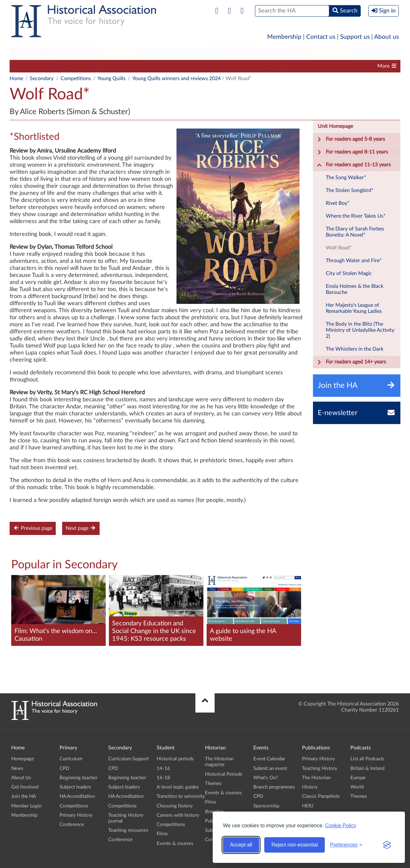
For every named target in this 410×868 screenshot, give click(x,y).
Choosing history (175, 806)
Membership (284, 37)
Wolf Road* (339, 248)
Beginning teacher (108, 66)
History (310, 787)
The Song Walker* (346, 178)
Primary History (76, 815)
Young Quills (111, 79)
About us (386, 37)
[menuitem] (30, 54)
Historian (233, 53)
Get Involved (25, 787)
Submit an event (270, 768)
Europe (358, 778)
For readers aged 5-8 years (351, 139)
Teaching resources (128, 830)
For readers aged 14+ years (351, 362)
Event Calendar (269, 759)
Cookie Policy (341, 826)
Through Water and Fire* (354, 261)
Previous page (33, 528)
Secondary (75, 53)
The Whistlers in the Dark (355, 349)
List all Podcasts (367, 759)
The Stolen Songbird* (350, 190)
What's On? (266, 778)
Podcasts (332, 53)
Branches (378, 53)
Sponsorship (266, 806)
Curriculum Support (35, 66)
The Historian (316, 778)
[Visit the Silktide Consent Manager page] (387, 845)
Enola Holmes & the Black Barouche (355, 289)
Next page (81, 528)
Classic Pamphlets (321, 796)
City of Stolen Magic (349, 273)
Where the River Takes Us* (356, 216)
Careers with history (178, 815)
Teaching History (320, 768)
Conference (72, 825)
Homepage (23, 759)
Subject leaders (155, 66)
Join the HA (24, 796)
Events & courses (175, 843)
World (357, 787)
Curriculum (71, 759)
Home (16, 79)
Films (162, 834)
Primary (30, 53)
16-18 (163, 778)
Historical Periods (224, 774)
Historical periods (175, 759)
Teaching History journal (297, 66)
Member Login (26, 806)
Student (120, 53)
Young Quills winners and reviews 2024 (176, 79)
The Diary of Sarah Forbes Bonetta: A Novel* (355, 232)
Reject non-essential (295, 845)
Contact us (321, 37)
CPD (73, 66)
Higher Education (176, 53)
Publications (283, 53)
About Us (21, 778)
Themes (213, 784)
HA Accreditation (201, 66)
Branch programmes (274, 787)
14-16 (163, 768)
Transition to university (181, 796)
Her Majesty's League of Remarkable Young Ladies (354, 308)
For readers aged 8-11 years (352, 152)
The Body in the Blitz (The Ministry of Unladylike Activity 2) (360, 330)
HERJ (308, 806)
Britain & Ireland (367, 768)
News (17, 768)
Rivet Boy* (338, 203)
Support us (355, 37)
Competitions (245, 66)
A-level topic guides (178, 787)
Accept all (241, 845)
